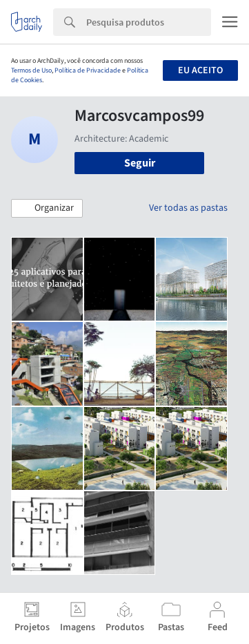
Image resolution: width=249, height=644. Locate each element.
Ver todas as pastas (188, 208)
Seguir (140, 163)
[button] (47, 209)
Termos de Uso (31, 70)
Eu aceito (200, 70)
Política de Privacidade (88, 70)
